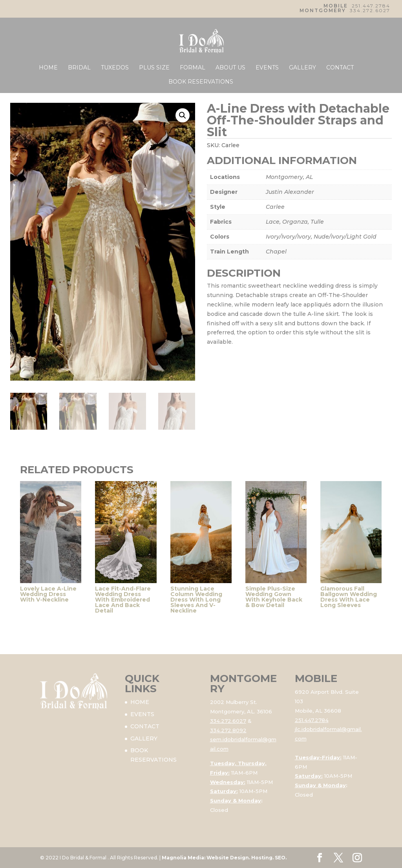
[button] (183, 115)
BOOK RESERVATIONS (201, 82)
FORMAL (193, 68)
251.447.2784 (371, 6)
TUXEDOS (115, 68)
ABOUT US (230, 68)
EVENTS (267, 68)
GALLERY (302, 68)
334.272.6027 (370, 10)
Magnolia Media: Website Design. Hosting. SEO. (224, 858)
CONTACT (340, 68)
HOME (48, 68)
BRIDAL (79, 68)
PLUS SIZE (154, 68)
